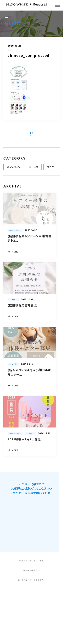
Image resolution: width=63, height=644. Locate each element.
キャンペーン (14, 169)
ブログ (50, 169)
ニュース (34, 169)
